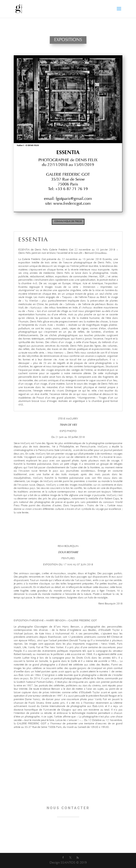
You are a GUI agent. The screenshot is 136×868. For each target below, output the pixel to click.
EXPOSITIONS (68, 40)
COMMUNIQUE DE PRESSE (68, 222)
